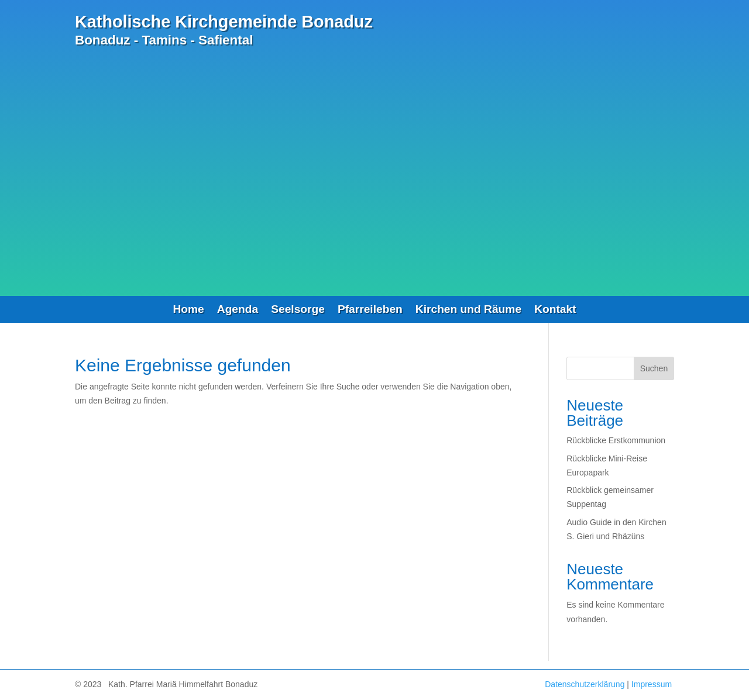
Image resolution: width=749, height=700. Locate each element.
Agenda (238, 310)
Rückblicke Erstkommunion (616, 440)
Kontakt (555, 310)
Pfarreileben (370, 310)
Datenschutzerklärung (585, 684)
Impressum (652, 684)
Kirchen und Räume (468, 310)
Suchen (654, 368)
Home (188, 310)
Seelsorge (298, 310)
